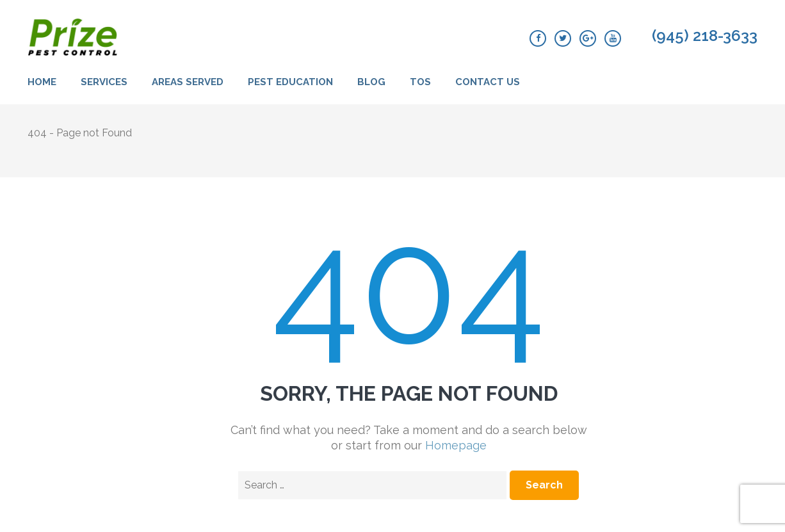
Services (104, 82)
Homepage (456, 445)
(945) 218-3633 (705, 36)
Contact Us (488, 82)
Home (42, 82)
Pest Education (290, 82)
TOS (420, 82)
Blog (371, 82)
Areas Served (188, 82)
